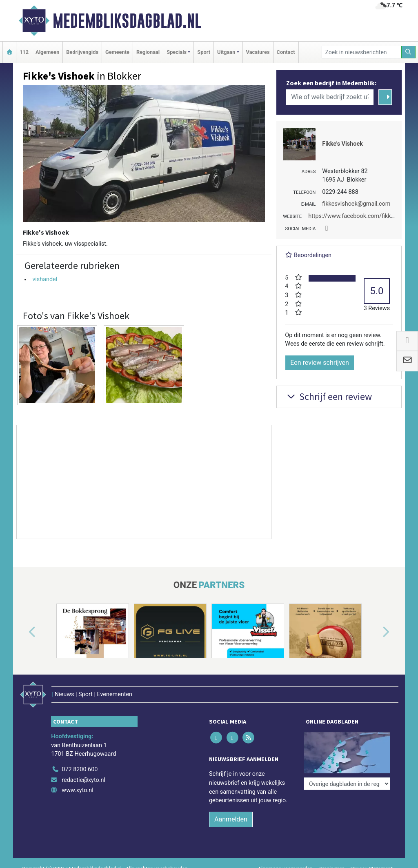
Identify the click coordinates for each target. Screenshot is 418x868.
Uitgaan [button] (226, 52)
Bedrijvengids (82, 52)
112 (24, 52)
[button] (23, 633)
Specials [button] (177, 52)
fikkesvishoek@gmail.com (356, 204)
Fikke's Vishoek (342, 144)
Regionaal (148, 52)
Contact (286, 52)
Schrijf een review (328, 396)
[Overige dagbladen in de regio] (347, 784)
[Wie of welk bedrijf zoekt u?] (330, 97)
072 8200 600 (80, 769)
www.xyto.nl (77, 790)
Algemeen (47, 52)
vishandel (45, 279)
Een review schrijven (320, 363)
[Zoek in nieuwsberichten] (362, 52)
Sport (204, 52)
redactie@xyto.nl (83, 780)
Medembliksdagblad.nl (127, 21)
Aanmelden (231, 819)
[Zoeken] (409, 52)
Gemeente (117, 52)
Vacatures (258, 52)
